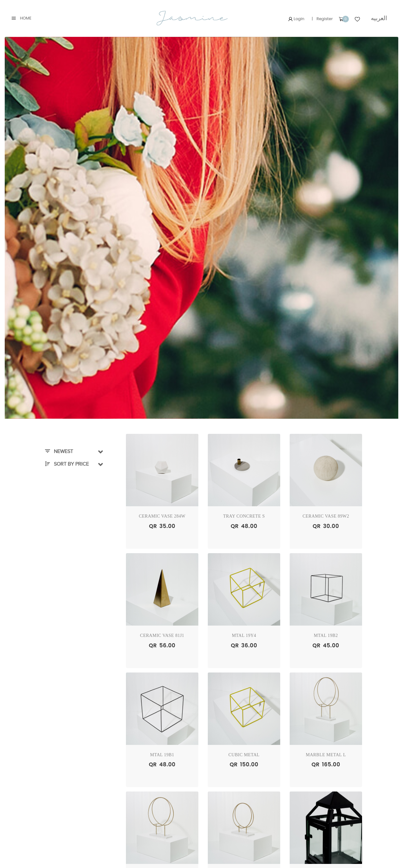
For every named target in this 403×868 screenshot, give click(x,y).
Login (296, 19)
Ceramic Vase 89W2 (326, 516)
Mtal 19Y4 (244, 635)
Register (325, 19)
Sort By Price (67, 464)
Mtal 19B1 (162, 755)
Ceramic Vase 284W (162, 516)
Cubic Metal (244, 755)
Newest (59, 451)
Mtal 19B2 (326, 635)
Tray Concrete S (244, 516)
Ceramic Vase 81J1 (162, 635)
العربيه (379, 18)
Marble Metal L (326, 755)
